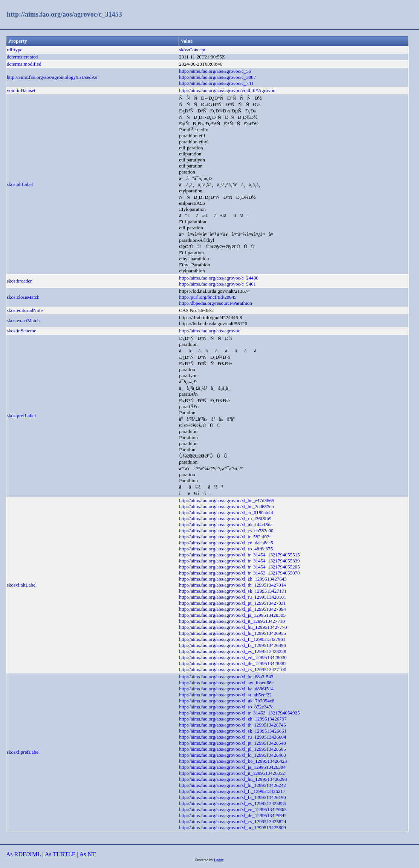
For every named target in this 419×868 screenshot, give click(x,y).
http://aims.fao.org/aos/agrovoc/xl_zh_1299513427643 (233, 579)
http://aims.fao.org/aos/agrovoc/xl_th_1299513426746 (232, 725)
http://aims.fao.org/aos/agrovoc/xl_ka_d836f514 (226, 689)
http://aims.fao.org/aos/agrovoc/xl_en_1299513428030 (233, 657)
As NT (88, 854)
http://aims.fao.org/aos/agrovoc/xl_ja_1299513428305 (232, 615)
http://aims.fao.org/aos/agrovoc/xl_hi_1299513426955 (232, 633)
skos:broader (19, 281)
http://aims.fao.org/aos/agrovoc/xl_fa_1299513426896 (232, 645)
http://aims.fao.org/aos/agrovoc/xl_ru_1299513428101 (232, 597)
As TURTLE (60, 854)
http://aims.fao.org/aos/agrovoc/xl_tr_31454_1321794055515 (239, 555)
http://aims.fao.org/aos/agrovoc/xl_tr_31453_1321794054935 (239, 713)
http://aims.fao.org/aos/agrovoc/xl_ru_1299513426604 (232, 737)
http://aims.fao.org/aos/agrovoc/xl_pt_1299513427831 (232, 603)
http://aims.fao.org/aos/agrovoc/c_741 (216, 83)
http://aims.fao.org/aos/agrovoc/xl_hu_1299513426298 (233, 779)
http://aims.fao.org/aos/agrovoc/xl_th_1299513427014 (232, 585)
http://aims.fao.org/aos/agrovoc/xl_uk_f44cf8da (226, 525)
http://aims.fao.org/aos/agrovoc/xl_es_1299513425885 (232, 803)
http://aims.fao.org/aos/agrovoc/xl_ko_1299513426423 (233, 761)
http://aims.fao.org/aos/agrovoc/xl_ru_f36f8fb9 (225, 518)
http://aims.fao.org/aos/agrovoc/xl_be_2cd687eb (226, 506)
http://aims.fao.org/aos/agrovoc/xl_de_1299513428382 (233, 663)
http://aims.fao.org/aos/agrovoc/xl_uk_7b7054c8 (227, 701)
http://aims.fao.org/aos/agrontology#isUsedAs (52, 77)
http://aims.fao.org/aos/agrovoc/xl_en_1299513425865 (233, 809)
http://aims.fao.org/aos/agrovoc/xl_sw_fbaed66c (226, 683)
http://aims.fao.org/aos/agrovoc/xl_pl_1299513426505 (232, 749)
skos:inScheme (21, 331)
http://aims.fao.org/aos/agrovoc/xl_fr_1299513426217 (232, 791)
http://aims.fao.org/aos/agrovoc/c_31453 (64, 14)
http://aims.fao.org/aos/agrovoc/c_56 (215, 71)
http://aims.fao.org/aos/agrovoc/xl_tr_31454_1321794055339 (239, 561)
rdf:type (15, 50)
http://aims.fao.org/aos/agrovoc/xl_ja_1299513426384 (232, 767)
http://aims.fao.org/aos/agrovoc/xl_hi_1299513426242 (232, 785)
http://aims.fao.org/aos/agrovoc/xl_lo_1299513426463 (232, 755)
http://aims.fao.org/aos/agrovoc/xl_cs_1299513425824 (232, 821)
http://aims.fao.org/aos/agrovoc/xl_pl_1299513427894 (232, 609)
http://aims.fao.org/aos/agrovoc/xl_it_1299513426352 (232, 773)
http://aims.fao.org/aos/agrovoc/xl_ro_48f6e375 (226, 549)
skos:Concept (192, 50)
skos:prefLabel (21, 416)
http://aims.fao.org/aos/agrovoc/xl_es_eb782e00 (226, 531)
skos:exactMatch (23, 320)
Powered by (205, 860)
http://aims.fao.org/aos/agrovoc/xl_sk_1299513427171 (233, 591)
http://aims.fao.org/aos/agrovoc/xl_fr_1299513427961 (232, 639)
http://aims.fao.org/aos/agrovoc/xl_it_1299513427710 (232, 621)
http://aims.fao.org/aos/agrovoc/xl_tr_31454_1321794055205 (239, 567)
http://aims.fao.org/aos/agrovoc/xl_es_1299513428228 (232, 651)
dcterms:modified (24, 64)
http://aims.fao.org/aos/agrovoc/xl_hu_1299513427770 (233, 627)
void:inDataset (21, 90)
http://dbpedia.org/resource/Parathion (216, 303)
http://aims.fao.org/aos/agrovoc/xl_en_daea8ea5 (226, 543)
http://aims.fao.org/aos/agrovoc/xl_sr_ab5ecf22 (225, 695)
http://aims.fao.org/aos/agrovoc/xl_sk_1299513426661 (233, 731)
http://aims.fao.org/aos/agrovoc (209, 331)
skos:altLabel (20, 184)
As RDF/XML (23, 854)
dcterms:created (22, 57)
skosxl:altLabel (22, 585)
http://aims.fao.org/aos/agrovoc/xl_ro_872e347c (226, 707)
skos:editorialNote (25, 310)
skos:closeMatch (23, 297)
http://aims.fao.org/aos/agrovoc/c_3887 (217, 77)
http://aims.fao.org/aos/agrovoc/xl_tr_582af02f (225, 537)
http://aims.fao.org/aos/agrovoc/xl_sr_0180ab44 (226, 512)
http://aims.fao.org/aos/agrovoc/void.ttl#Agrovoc (227, 90)
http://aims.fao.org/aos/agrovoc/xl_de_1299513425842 (233, 815)
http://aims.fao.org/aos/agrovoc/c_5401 (217, 284)
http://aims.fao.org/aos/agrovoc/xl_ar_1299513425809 (232, 827)
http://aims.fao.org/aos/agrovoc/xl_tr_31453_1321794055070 (239, 573)
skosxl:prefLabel (23, 752)
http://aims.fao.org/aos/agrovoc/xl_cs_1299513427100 (232, 669)
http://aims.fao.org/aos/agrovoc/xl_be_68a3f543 (226, 677)
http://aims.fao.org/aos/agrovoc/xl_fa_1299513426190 (232, 797)
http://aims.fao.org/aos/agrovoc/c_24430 (219, 278)
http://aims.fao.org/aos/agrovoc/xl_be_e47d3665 (227, 500)
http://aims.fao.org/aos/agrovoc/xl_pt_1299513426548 (232, 743)
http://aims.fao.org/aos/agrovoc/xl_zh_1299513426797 (233, 719)
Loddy (219, 860)
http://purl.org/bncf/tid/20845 (208, 297)
